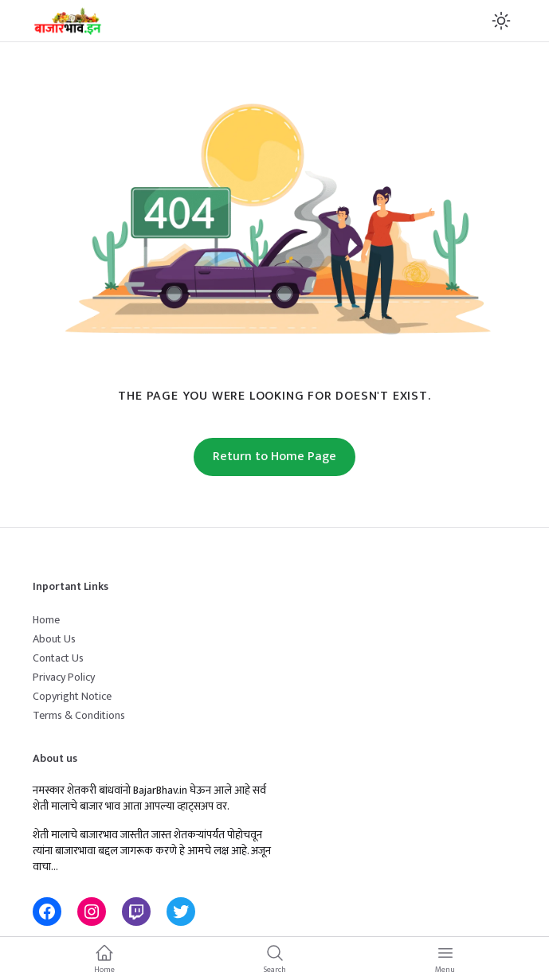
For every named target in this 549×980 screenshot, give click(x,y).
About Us (54, 639)
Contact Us (58, 658)
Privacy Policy (64, 677)
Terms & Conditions (79, 715)
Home (46, 620)
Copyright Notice (72, 696)
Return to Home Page (274, 457)
